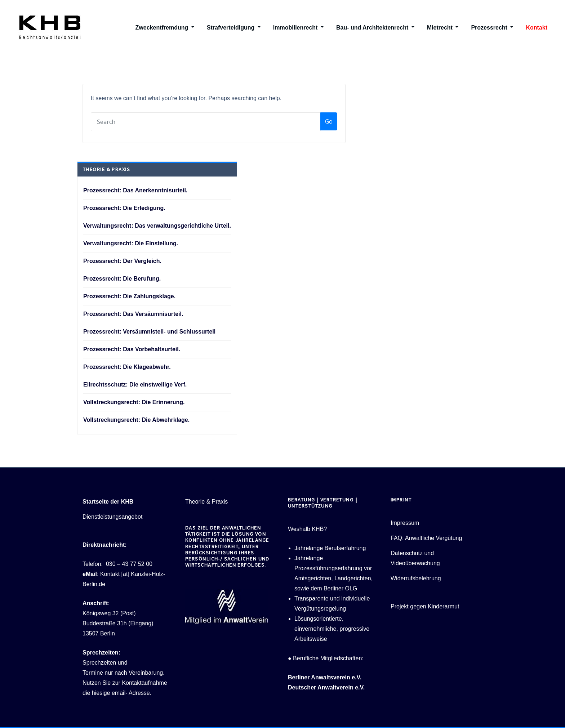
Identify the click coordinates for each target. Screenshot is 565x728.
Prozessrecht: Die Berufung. (122, 279)
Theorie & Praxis (206, 502)
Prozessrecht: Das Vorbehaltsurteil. (132, 349)
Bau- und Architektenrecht (375, 28)
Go (329, 121)
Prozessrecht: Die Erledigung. (124, 208)
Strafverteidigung (234, 28)
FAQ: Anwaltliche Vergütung (426, 538)
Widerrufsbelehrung (416, 578)
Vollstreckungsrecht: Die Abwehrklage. (136, 420)
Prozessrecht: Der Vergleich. (122, 261)
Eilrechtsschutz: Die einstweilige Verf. (135, 385)
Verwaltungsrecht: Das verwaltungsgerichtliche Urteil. (157, 226)
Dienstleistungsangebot (112, 517)
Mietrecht (443, 28)
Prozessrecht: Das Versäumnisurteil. (133, 314)
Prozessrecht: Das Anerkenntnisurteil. (135, 190)
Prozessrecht (492, 28)
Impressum (405, 523)
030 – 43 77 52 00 (129, 564)
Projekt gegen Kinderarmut (425, 606)
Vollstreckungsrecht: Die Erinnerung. (134, 402)
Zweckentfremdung (165, 28)
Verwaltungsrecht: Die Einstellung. (131, 243)
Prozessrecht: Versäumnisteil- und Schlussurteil (149, 332)
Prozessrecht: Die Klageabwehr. (127, 367)
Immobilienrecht (298, 28)
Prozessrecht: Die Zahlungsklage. (129, 296)
